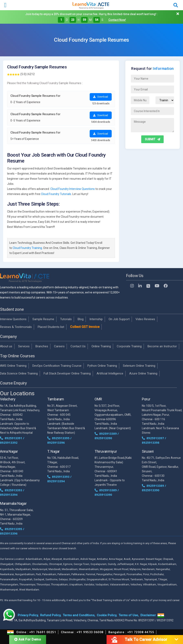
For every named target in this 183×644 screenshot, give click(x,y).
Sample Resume (43, 319)
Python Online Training (102, 366)
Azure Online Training (143, 373)
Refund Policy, (51, 615)
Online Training (101, 346)
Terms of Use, (129, 615)
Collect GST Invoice (85, 327)
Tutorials (66, 319)
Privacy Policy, (28, 615)
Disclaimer (148, 615)
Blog (81, 319)
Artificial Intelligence (110, 373)
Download (101, 97)
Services (24, 346)
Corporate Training (129, 346)
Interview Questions (13, 319)
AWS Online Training (13, 366)
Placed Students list (51, 327)
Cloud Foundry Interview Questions (73, 189)
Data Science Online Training (19, 373)
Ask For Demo (28, 639)
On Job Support (119, 319)
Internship (96, 319)
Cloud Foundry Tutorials (56, 194)
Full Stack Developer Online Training (67, 373)
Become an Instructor (162, 346)
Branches (42, 346)
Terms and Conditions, (79, 615)
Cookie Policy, (107, 615)
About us (6, 346)
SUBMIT (153, 139)
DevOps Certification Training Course (57, 366)
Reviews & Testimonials (16, 327)
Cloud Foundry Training (27, 248)
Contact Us (78, 346)
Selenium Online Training (139, 366)
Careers (59, 346)
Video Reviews (145, 319)
